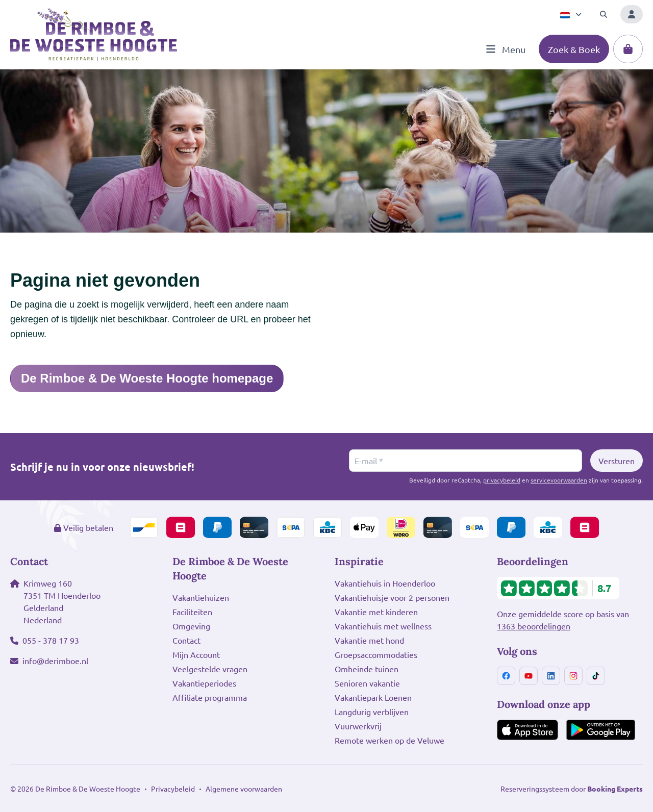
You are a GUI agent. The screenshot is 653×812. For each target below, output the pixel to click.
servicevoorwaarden (559, 480)
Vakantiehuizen (201, 597)
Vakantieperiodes (204, 683)
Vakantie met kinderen (376, 612)
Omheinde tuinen (367, 669)
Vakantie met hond (369, 640)
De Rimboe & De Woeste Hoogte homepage (147, 378)
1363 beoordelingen (534, 626)
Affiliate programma (210, 697)
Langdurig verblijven (372, 712)
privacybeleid (502, 480)
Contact (186, 640)
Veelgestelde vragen (210, 669)
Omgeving (191, 626)
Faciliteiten (192, 612)
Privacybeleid (173, 789)
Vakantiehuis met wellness (383, 626)
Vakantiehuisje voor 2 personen (392, 597)
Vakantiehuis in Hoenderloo (385, 583)
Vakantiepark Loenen (373, 697)
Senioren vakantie (367, 683)
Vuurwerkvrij (358, 726)
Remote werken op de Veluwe (390, 740)
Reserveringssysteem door (572, 789)
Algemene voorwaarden (244, 789)
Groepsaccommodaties (376, 654)
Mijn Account (196, 654)
